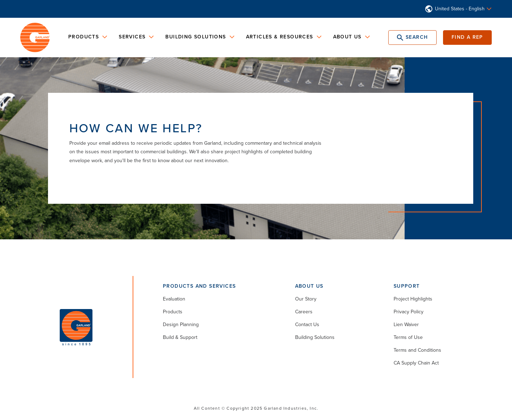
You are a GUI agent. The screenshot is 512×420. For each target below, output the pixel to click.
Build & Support (180, 337)
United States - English (460, 9)
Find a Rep (467, 37)
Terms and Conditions (417, 350)
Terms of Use (408, 337)
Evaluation (174, 299)
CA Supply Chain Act (416, 363)
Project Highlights (413, 299)
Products (173, 312)
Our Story (306, 299)
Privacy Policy (409, 312)
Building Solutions (315, 337)
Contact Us (307, 325)
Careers (304, 312)
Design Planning (181, 325)
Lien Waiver (406, 325)
